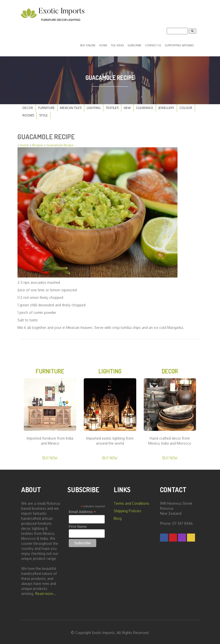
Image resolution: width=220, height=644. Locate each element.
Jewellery (166, 106)
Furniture (46, 106)
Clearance (145, 106)
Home (103, 44)
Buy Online (88, 44)
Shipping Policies (127, 510)
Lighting (94, 106)
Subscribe (134, 44)
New (127, 106)
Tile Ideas (117, 44)
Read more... (46, 592)
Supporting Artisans (179, 44)
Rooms (28, 113)
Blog (118, 517)
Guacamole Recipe (60, 143)
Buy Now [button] (50, 457)
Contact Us (153, 44)
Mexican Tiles (71, 106)
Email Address (82, 511)
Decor (28, 106)
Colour (186, 106)
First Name (78, 525)
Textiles (112, 106)
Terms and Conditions (131, 502)
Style (43, 113)
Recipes (38, 143)
